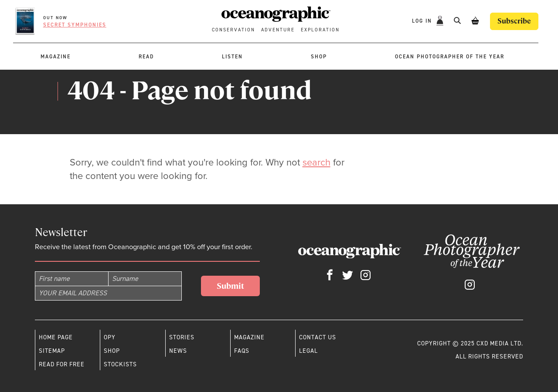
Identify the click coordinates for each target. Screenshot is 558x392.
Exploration (320, 30)
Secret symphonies (75, 25)
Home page (56, 337)
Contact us (318, 337)
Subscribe (514, 21)
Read (146, 57)
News (178, 351)
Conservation (233, 30)
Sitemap (52, 351)
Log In (423, 21)
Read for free (62, 364)
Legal (308, 351)
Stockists (120, 364)
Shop (319, 57)
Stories (182, 337)
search (316, 162)
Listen (232, 57)
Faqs (242, 351)
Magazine (56, 57)
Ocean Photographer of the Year (450, 57)
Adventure (278, 30)
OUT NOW (55, 18)
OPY (110, 337)
